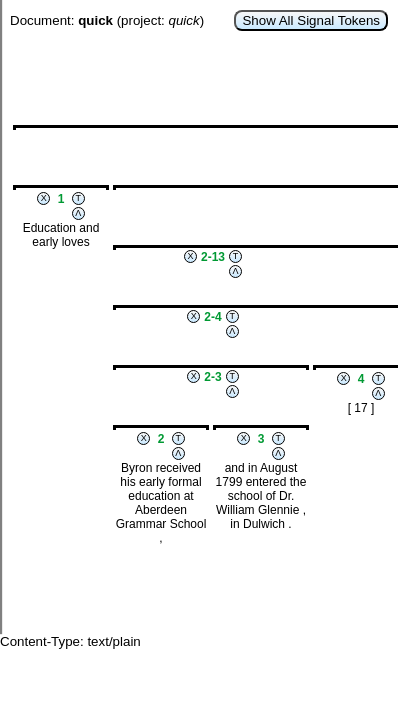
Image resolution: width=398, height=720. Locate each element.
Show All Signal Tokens (311, 20)
